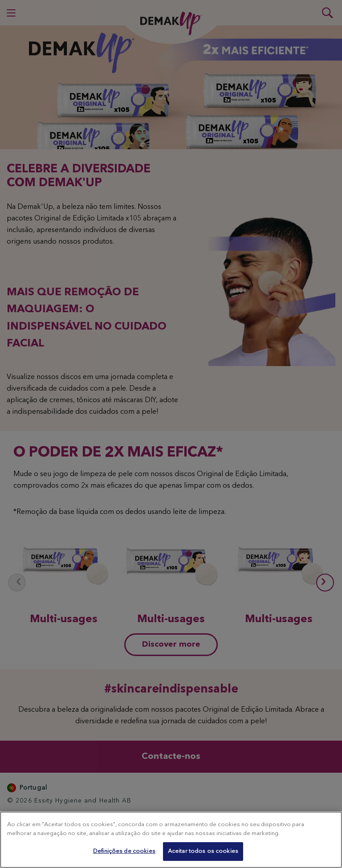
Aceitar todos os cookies (203, 851)
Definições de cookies (124, 851)
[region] (171, 840)
